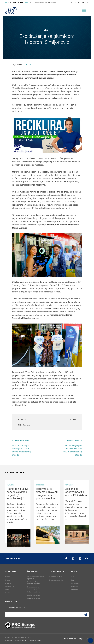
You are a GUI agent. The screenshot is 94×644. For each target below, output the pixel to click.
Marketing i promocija (34, 598)
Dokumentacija (9, 586)
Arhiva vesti (75, 590)
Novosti (7, 590)
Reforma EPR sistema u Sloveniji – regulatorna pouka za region (47, 494)
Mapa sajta (9, 640)
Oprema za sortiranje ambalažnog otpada (33, 588)
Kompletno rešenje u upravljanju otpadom (33, 583)
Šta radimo (8, 583)
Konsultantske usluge (33, 595)
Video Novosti (75, 583)
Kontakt (7, 593)
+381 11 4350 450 (16, 2)
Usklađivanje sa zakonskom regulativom (36, 578)
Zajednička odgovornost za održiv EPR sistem (76, 492)
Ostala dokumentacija (56, 580)
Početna (7, 577)
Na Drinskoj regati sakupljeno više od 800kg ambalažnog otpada (23, 448)
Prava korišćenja (36, 640)
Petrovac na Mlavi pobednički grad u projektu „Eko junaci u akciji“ (17, 494)
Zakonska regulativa (55, 577)
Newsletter (74, 586)
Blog (72, 580)
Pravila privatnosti (21, 640)
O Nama (7, 580)
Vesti (29, 65)
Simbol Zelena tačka (33, 592)
